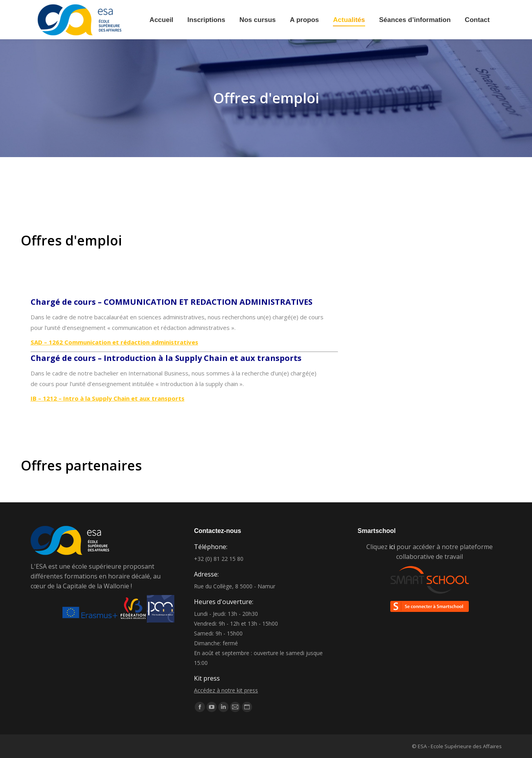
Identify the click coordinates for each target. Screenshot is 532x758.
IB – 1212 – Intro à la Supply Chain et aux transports (108, 398)
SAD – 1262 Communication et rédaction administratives (114, 342)
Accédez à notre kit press (226, 690)
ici (392, 547)
